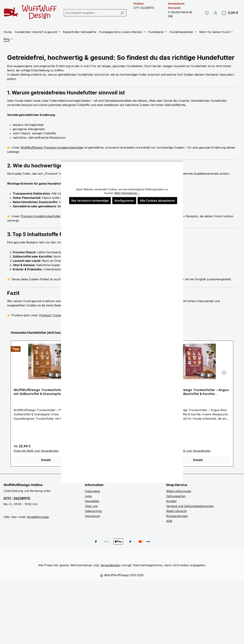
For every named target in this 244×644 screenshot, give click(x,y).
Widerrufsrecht (176, 511)
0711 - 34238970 (17, 498)
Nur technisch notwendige (90, 201)
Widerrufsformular (179, 491)
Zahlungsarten (176, 496)
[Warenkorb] (230, 13)
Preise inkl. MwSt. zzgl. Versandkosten (36, 451)
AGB (169, 521)
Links (88, 496)
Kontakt (171, 501)
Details (46, 460)
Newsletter (92, 501)
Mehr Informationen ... (127, 193)
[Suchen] (122, 13)
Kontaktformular (38, 517)
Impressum (92, 516)
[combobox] (91, 13)
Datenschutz (93, 511)
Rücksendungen (177, 516)
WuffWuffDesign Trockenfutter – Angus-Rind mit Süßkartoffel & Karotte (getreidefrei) (198, 392)
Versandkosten (110, 565)
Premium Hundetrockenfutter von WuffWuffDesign (55, 216)
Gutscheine (92, 491)
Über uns (91, 506)
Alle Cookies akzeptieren (157, 201)
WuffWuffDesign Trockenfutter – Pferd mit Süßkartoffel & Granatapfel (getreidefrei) (44, 392)
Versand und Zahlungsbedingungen (190, 506)
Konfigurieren (124, 201)
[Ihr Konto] (215, 13)
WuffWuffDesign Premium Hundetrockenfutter (52, 148)
